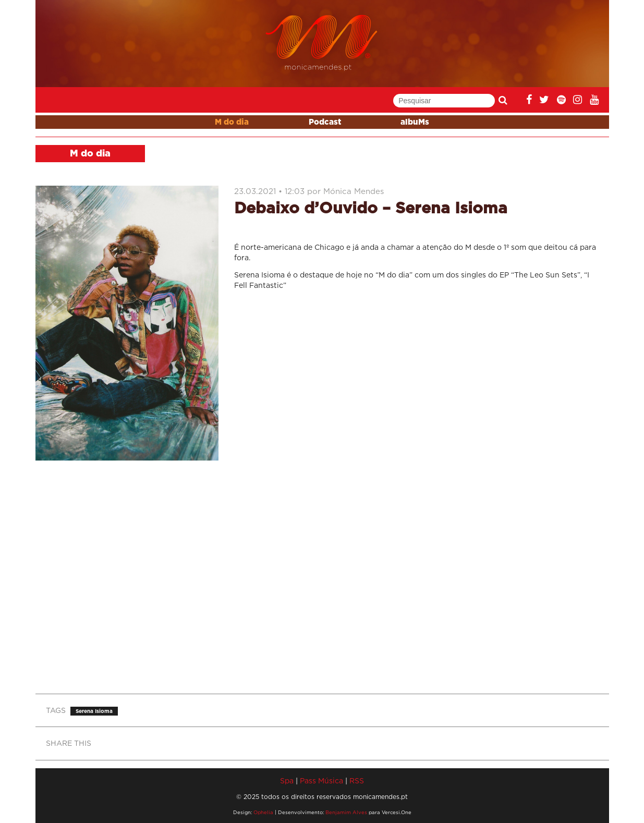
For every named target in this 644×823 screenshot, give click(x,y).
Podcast (325, 122)
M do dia (232, 122)
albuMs (415, 122)
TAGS (56, 710)
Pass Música (321, 780)
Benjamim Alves (346, 812)
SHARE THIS (69, 743)
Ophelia (263, 812)
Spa (287, 780)
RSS (357, 780)
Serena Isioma (94, 711)
